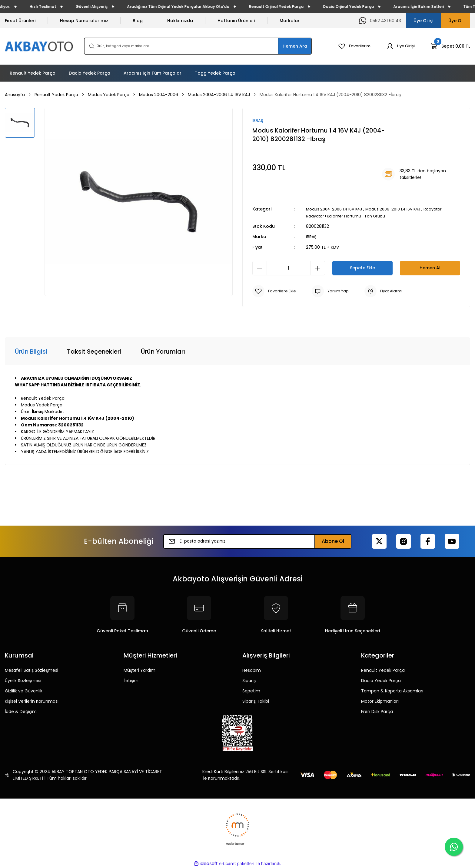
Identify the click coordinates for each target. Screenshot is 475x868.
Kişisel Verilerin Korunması (32, 701)
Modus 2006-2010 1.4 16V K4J (402, 210)
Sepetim (251, 691)
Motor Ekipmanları (380, 701)
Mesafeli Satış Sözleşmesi (32, 670)
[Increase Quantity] (318, 268)
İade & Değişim (21, 712)
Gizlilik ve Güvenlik (24, 691)
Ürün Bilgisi (31, 352)
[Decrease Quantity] (260, 268)
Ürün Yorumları (163, 352)
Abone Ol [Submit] (333, 541)
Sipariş (249, 681)
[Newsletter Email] (257, 541)
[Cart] (450, 46)
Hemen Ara (295, 46)
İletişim (131, 681)
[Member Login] (399, 46)
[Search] (198, 46)
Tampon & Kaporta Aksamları (392, 691)
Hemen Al (430, 268)
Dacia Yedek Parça (381, 681)
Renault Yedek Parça (383, 670)
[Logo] (40, 46)
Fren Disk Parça (377, 712)
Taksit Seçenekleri (94, 352)
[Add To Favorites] (275, 291)
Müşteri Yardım (140, 670)
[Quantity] (289, 268)
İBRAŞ (311, 237)
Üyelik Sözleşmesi (23, 681)
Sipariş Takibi (256, 701)
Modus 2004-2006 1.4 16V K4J (337, 210)
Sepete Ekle (362, 268)
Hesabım (252, 670)
